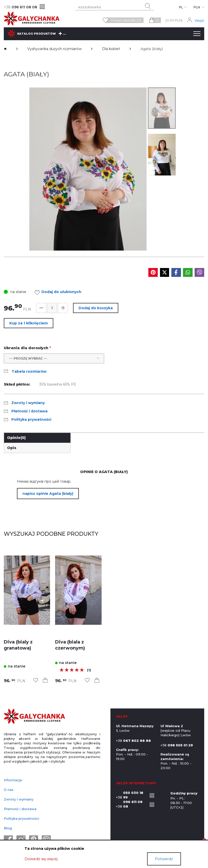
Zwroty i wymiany (19, 799)
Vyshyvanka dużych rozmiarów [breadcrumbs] (54, 49)
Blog (8, 828)
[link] (27, 590)
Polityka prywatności (21, 818)
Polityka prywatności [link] (31, 419)
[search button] (148, 6)
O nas (9, 790)
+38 (132, 795)
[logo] (34, 717)
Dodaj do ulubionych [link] (59, 293)
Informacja (13, 780)
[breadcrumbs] (5, 49)
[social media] (153, 272)
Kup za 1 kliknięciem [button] (29, 323)
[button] (41, 308)
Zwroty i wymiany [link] (28, 403)
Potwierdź (164, 859)
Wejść (199, 20)
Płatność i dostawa (20, 809)
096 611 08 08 (20, 7)
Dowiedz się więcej (41, 859)
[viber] (42, 7)
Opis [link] (12, 448)
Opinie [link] (16, 438)
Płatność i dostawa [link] (29, 411)
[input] (52, 308)
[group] (88, 169)
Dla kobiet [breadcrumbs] (111, 49)
